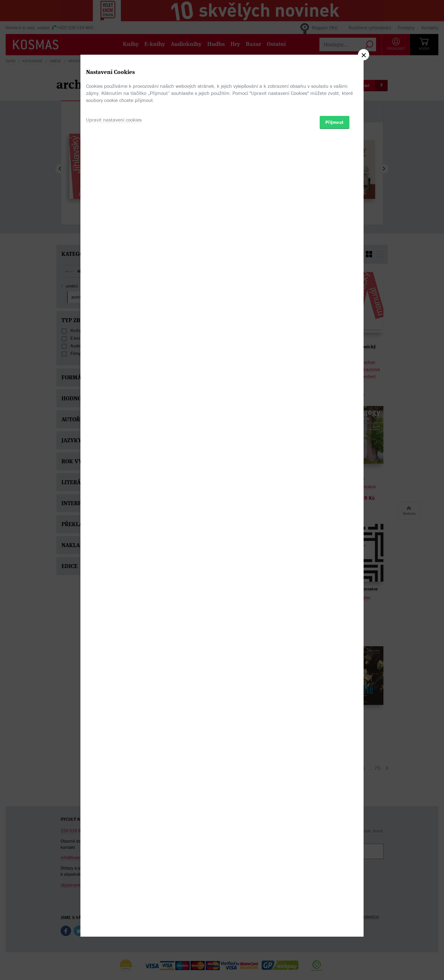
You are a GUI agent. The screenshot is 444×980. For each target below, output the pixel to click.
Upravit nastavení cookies (114, 521)
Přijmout (335, 523)
